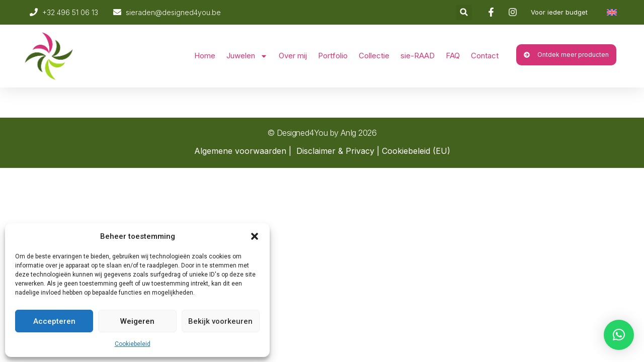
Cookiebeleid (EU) (416, 151)
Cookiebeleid (133, 344)
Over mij (293, 56)
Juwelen (247, 56)
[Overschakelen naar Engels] (612, 12)
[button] (255, 236)
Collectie (374, 56)
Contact (485, 56)
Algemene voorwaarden (240, 151)
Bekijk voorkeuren (220, 321)
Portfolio (333, 56)
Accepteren (54, 321)
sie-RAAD (418, 56)
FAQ (453, 56)
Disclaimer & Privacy (335, 151)
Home (205, 56)
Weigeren (137, 321)
